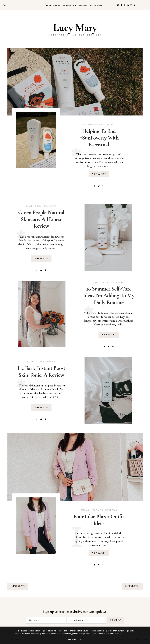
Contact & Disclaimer (75, 5)
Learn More (71, 639)
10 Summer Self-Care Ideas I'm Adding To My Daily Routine (109, 296)
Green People (41, 206)
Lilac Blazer (97, 510)
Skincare (51, 362)
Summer (120, 282)
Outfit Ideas (111, 510)
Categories (96, 5)
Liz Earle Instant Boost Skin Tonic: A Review (41, 372)
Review (53, 206)
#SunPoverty (91, 125)
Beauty (30, 206)
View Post (99, 174)
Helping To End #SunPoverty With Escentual (99, 138)
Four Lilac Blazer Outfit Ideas (99, 520)
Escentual (109, 125)
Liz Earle (40, 362)
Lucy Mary (75, 28)
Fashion (85, 510)
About (57, 5)
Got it (83, 639)
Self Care (109, 282)
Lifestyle (98, 282)
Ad (100, 125)
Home (49, 5)
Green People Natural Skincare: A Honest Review (41, 219)
